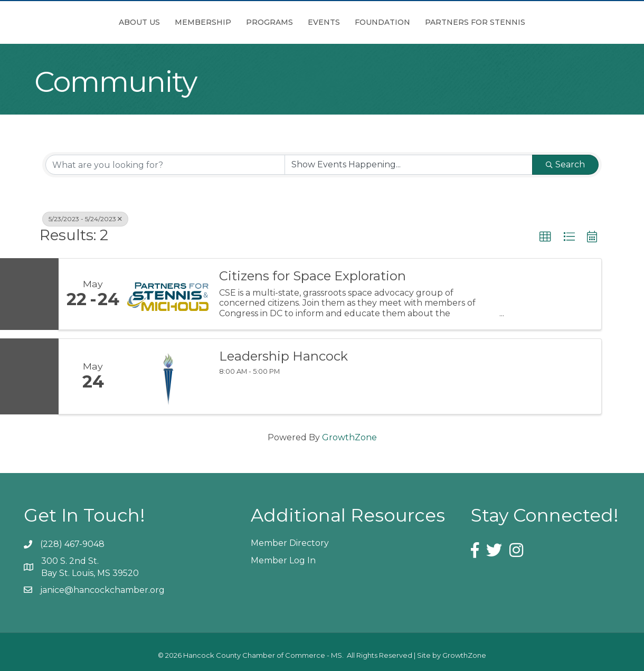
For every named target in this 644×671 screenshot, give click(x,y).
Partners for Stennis (534, 22)
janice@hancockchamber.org (102, 590)
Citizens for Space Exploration (312, 276)
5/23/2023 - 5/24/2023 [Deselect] (85, 219)
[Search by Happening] (409, 165)
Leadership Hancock (283, 356)
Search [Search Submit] (565, 164)
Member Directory (290, 543)
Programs (210, 22)
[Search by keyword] (165, 165)
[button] (545, 237)
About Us (80, 22)
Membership (144, 22)
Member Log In (283, 560)
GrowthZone (349, 437)
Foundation (442, 22)
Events (383, 22)
